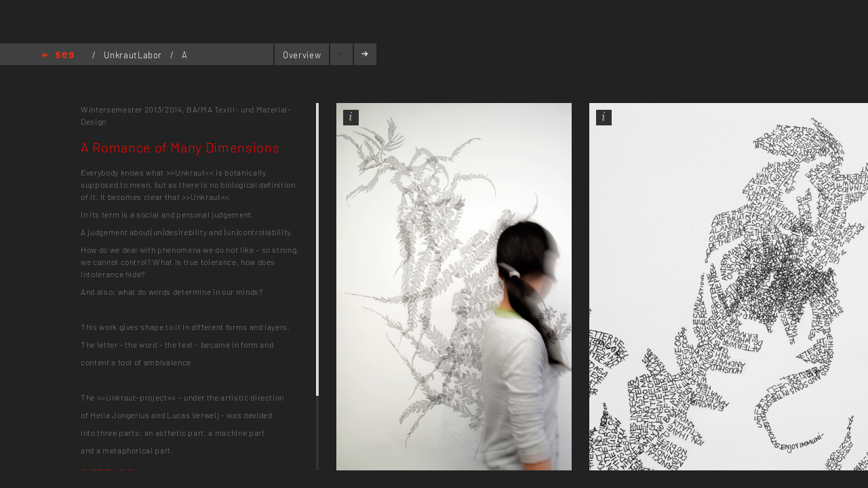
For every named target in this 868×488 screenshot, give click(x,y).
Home (58, 56)
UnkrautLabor (134, 55)
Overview (302, 55)
